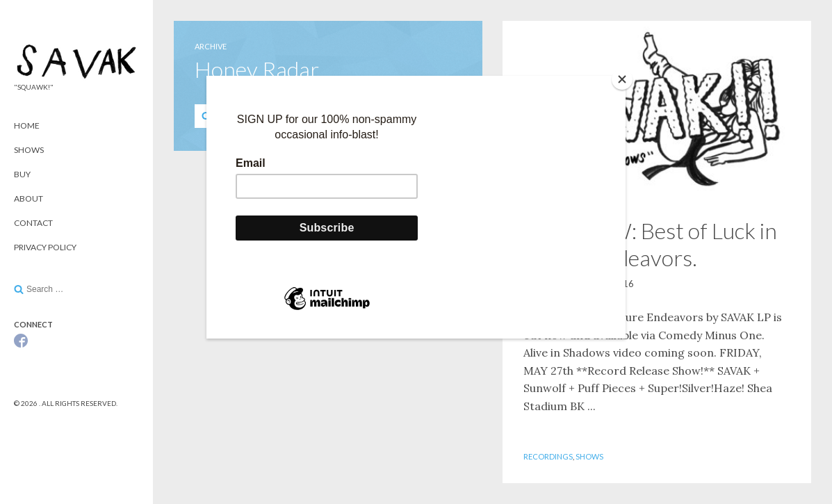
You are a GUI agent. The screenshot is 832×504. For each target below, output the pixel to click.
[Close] (622, 79)
